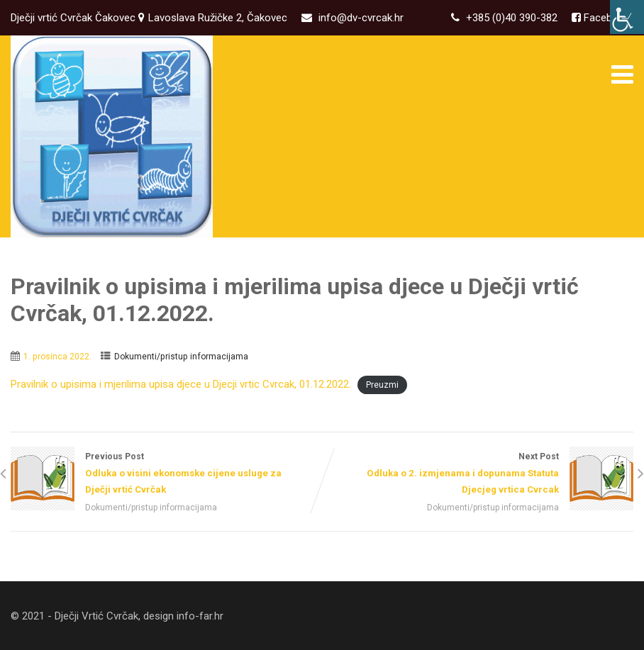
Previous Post (166, 475)
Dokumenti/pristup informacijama (181, 357)
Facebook (605, 18)
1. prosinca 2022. (57, 357)
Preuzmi (382, 385)
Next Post (478, 475)
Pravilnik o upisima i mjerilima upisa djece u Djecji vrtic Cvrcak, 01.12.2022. (181, 384)
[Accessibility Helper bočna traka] (627, 17)
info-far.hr (200, 616)
